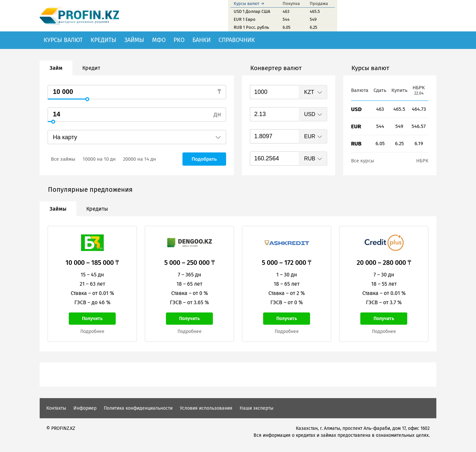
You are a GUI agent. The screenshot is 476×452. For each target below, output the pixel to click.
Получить (92, 319)
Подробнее (92, 331)
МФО (159, 40)
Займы (134, 40)
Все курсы (363, 161)
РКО (179, 40)
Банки (201, 40)
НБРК (422, 161)
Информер (85, 408)
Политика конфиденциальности (138, 408)
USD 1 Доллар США (252, 11)
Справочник (237, 40)
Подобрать (204, 159)
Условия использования (206, 408)
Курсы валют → (249, 3)
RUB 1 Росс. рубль (251, 27)
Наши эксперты (257, 408)
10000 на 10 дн (99, 159)
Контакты (56, 408)
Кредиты (103, 40)
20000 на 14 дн (139, 159)
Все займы (63, 159)
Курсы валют (63, 40)
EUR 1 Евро (245, 19)
